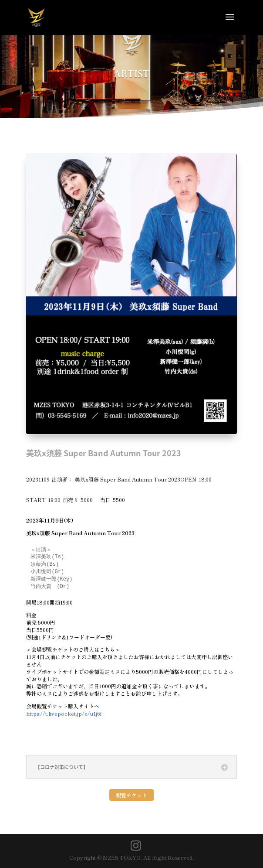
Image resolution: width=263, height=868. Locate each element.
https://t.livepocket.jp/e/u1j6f (64, 713)
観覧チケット (131, 795)
